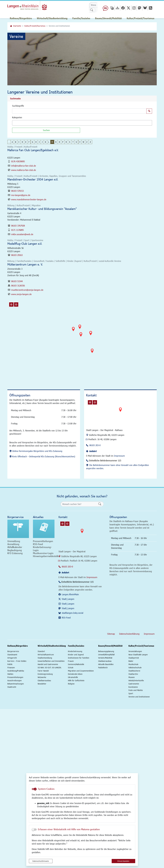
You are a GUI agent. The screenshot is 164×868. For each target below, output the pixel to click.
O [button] (59, 142)
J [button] (42, 142)
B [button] (16, 142)
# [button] (90, 142)
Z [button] (87, 142)
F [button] (29, 142)
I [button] (39, 142)
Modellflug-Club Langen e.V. (25, 244)
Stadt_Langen (68, 599)
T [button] (73, 142)
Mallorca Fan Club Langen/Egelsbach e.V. (33, 150)
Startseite (17, 26)
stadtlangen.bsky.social (73, 613)
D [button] (22, 142)
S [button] (70, 142)
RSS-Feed (66, 618)
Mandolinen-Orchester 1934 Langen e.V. (33, 179)
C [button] (19, 142)
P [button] (63, 142)
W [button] (83, 142)
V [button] (80, 142)
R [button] (66, 142)
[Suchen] (46, 130)
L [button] (49, 142)
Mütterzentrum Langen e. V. (25, 264)
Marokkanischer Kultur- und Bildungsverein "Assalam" (42, 209)
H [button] (36, 142)
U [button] (76, 142)
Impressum (119, 456)
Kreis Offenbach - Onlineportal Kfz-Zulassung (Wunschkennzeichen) (44, 456)
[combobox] (82, 123)
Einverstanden (123, 861)
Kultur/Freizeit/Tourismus (35, 26)
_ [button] (9, 142)
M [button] (52, 142)
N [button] (56, 142)
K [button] (45, 142)
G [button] (32, 142)
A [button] (12, 142)
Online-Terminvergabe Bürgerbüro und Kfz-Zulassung (37, 451)
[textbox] (18, 123)
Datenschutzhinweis (41, 861)
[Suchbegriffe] (79, 111)
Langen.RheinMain (70, 594)
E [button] (26, 142)
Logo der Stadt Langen (30, 6)
